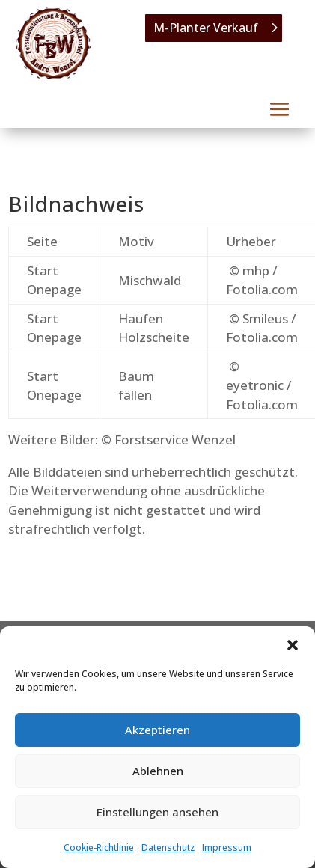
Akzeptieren (157, 730)
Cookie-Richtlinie (99, 847)
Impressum (227, 847)
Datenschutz (168, 847)
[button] (293, 645)
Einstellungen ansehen (157, 812)
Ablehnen (158, 771)
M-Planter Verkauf (206, 28)
